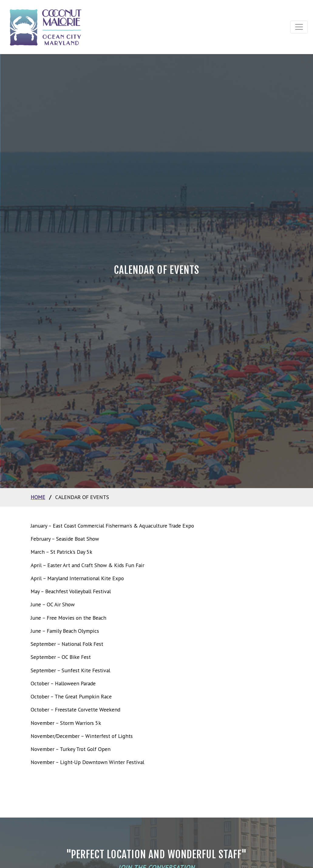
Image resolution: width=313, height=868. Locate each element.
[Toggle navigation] (299, 27)
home (38, 497)
